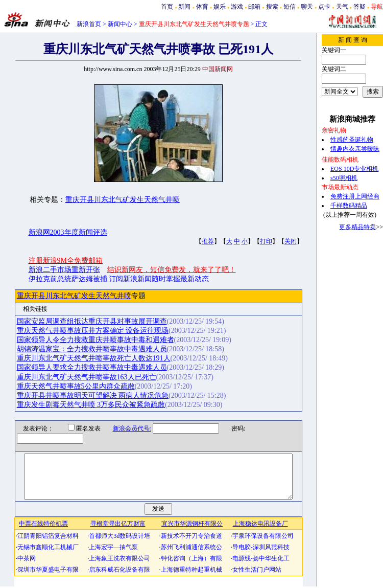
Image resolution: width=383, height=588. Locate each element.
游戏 (237, 7)
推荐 (208, 241)
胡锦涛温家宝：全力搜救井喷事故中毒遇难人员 (92, 349)
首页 (167, 7)
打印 (266, 241)
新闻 (184, 7)
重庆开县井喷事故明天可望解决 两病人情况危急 (93, 395)
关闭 (291, 241)
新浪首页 (89, 24)
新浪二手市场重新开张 (64, 270)
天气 (342, 7)
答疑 (360, 7)
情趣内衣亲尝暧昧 (355, 149)
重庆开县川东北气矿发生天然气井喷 (123, 200)
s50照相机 (344, 178)
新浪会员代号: (125, 428)
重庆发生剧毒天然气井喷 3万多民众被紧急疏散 (91, 405)
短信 (290, 7)
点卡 (324, 7)
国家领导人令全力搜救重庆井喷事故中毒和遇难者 (95, 340)
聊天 (307, 7)
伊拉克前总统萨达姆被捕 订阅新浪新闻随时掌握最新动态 (119, 279)
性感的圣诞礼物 (352, 140)
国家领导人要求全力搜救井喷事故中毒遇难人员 (92, 367)
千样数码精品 (349, 206)
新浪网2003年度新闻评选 (68, 232)
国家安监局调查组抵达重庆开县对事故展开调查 (92, 321)
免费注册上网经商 (355, 196)
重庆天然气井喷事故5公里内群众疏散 (76, 386)
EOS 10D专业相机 (354, 169)
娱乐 (220, 7)
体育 (202, 7)
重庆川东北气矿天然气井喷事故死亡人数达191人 (94, 358)
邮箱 (254, 7)
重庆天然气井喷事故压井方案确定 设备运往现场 (93, 331)
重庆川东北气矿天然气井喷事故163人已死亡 (87, 377)
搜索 (272, 7)
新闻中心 (120, 24)
